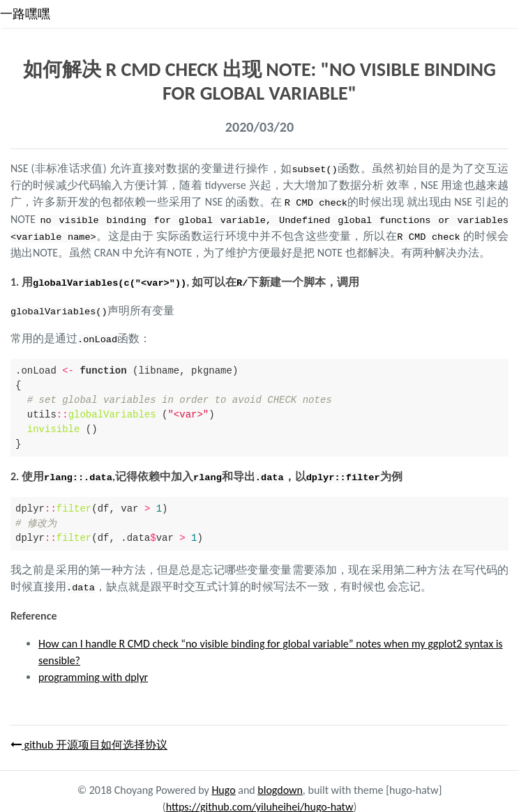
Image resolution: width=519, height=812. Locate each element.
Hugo (223, 787)
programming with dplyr (93, 674)
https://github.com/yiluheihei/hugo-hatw (260, 803)
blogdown (280, 787)
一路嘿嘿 (25, 14)
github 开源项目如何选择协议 (89, 741)
